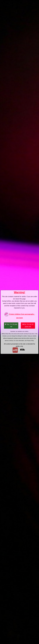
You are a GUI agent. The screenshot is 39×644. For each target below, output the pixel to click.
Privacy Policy (30, 341)
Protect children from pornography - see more (19, 315)
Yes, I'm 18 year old (11, 325)
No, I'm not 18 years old (28, 325)
